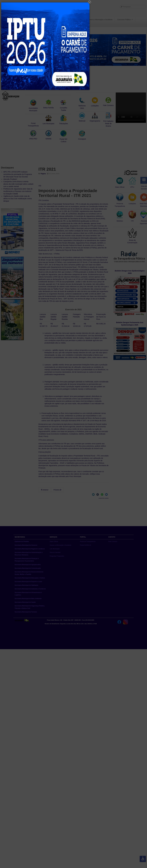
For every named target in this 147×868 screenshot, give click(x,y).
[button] (90, 2)
